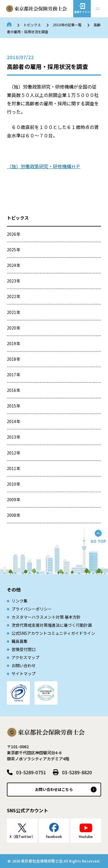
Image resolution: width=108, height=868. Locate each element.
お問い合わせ (24, 665)
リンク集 (20, 601)
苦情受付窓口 (24, 649)
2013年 (14, 437)
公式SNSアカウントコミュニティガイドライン (53, 633)
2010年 (14, 484)
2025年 (14, 250)
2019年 (14, 343)
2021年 (14, 312)
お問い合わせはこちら (54, 789)
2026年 (14, 234)
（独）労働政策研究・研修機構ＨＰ (44, 166)
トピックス (32, 25)
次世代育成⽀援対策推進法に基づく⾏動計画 (52, 625)
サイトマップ (24, 674)
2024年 (14, 265)
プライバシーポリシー (32, 609)
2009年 (14, 500)
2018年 (14, 359)
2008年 (14, 515)
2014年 (14, 421)
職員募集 (20, 641)
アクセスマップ (25, 657)
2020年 (14, 328)
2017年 (14, 375)
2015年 (14, 406)
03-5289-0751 (31, 772)
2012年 (14, 453)
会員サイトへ (82, 12)
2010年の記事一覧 (67, 25)
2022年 (14, 296)
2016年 (14, 390)
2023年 (14, 281)
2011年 (14, 468)
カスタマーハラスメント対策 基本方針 (46, 617)
